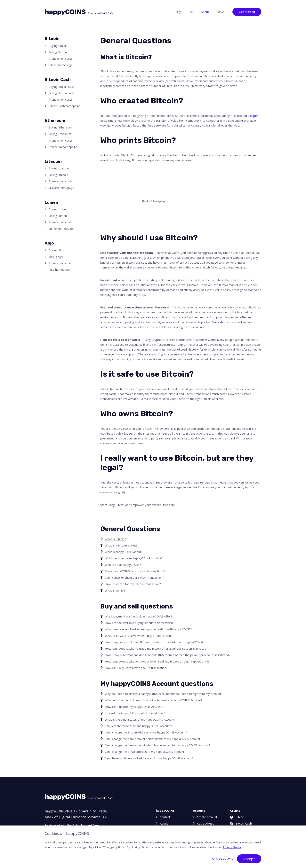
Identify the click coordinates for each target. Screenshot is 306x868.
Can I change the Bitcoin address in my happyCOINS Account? (146, 732)
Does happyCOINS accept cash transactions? (135, 571)
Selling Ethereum (60, 134)
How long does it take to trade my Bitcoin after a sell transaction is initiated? (156, 648)
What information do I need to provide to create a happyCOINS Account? (154, 700)
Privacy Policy (232, 847)
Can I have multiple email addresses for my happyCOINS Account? (149, 758)
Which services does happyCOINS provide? (134, 558)
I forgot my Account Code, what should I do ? (135, 713)
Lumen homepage (61, 229)
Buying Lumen (58, 209)
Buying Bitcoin (58, 46)
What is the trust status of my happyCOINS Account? (140, 719)
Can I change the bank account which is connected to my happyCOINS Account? (157, 745)
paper (254, 116)
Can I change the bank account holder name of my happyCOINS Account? (153, 739)
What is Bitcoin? (115, 539)
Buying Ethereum (60, 127)
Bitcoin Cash (241, 823)
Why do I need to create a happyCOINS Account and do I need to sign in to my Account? (164, 694)
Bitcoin (237, 817)
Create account (207, 817)
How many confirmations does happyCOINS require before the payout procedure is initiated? (168, 655)
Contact (165, 817)
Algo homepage (59, 269)
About (205, 12)
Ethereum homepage (63, 147)
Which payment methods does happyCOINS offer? (139, 616)
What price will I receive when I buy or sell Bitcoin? (138, 636)
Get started (247, 12)
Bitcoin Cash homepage (64, 106)
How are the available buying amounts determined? (139, 623)
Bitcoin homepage (61, 65)
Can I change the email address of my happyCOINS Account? (145, 752)
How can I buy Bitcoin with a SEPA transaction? (136, 668)
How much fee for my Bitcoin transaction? (133, 584)
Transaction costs (61, 58)
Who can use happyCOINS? (123, 565)
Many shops (220, 322)
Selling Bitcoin (58, 52)
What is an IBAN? (116, 590)
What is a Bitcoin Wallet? (121, 545)
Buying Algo (56, 250)
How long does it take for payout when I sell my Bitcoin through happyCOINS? (157, 661)
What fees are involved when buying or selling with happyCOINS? (148, 629)
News (221, 12)
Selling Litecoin (58, 175)
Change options (223, 858)
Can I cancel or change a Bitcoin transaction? (134, 577)
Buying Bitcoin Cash (62, 87)
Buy (178, 12)
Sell (191, 12)
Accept (249, 859)
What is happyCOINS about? (124, 552)
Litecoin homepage (61, 188)
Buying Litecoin (59, 168)
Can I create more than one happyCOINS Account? (138, 726)
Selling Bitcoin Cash (61, 93)
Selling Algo (56, 257)
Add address (205, 823)
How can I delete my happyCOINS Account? (134, 707)
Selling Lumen (58, 216)
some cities (108, 327)
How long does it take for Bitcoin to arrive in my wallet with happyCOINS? (154, 642)
